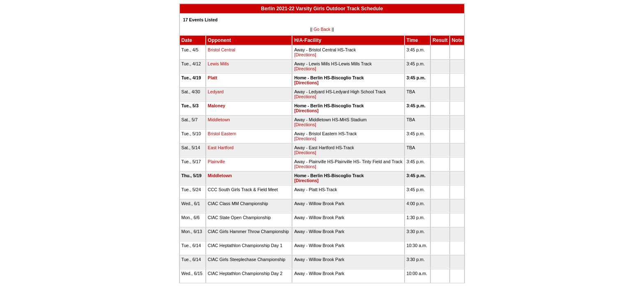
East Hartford (221, 148)
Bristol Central (222, 50)
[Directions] (305, 55)
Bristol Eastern (222, 134)
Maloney (217, 106)
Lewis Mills (218, 64)
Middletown (219, 120)
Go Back (322, 29)
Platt (213, 78)
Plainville (216, 162)
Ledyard (216, 92)
